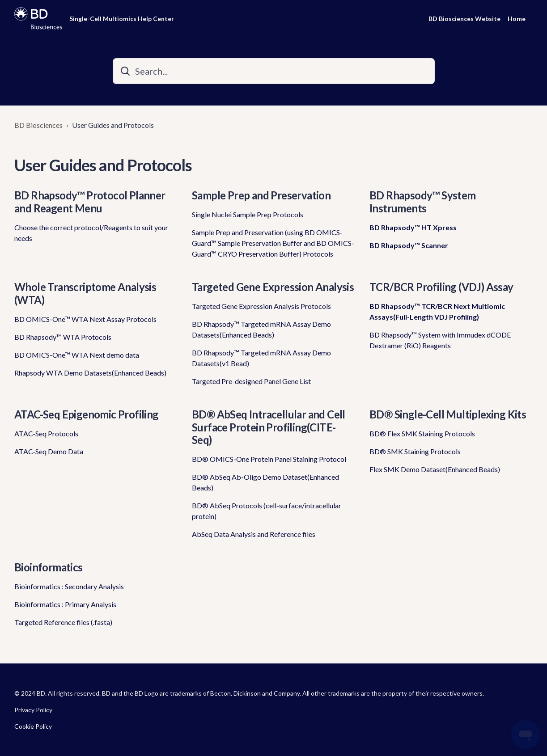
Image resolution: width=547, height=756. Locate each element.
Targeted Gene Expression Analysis (273, 287)
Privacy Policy (33, 710)
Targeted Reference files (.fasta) (63, 622)
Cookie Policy (33, 726)
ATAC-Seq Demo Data (49, 451)
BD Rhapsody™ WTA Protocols (63, 337)
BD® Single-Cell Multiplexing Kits (448, 414)
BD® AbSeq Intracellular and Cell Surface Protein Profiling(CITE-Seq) (269, 427)
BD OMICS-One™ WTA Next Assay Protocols (85, 319)
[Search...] (274, 71)
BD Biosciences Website (464, 19)
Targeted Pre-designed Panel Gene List (251, 381)
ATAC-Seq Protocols (46, 433)
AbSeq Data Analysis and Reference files (254, 534)
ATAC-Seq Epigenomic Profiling (87, 414)
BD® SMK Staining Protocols (415, 451)
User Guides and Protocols (113, 125)
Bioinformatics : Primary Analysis (65, 604)
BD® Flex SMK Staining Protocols (422, 433)
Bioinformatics (49, 567)
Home (517, 19)
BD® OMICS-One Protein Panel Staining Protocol (269, 459)
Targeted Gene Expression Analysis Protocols (261, 306)
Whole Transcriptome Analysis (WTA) (85, 293)
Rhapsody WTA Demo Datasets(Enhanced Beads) (90, 373)
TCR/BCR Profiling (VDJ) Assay (441, 287)
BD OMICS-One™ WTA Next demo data (77, 355)
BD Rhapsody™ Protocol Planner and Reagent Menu (90, 202)
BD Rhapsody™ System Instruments (423, 202)
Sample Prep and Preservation (261, 195)
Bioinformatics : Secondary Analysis (69, 586)
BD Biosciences (38, 125)
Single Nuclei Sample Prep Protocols (248, 214)
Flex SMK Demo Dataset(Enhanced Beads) (435, 469)
